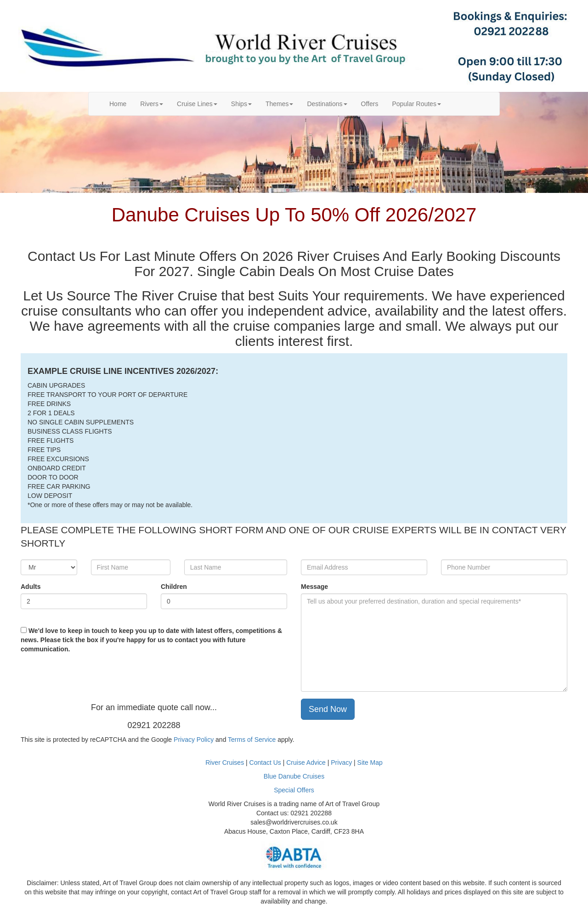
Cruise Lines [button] (197, 104)
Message (314, 587)
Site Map (370, 762)
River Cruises (225, 762)
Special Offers (294, 790)
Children (174, 587)
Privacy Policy (194, 740)
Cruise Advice (307, 762)
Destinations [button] (327, 104)
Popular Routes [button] (416, 104)
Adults (31, 587)
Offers (370, 104)
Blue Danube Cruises (294, 776)
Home (121, 103)
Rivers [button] (152, 104)
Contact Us (265, 762)
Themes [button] (280, 104)
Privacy (342, 762)
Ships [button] (241, 104)
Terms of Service (252, 740)
